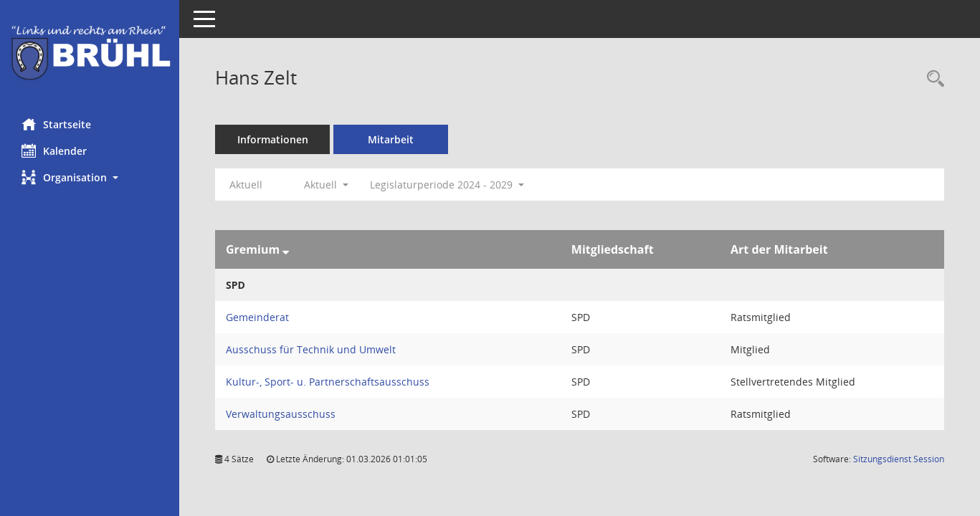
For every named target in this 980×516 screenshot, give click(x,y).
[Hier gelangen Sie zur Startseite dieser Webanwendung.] (90, 54)
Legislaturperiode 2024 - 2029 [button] (447, 185)
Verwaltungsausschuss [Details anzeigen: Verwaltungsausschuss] (281, 414)
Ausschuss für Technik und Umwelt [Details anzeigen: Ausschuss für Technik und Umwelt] (311, 349)
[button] (90, 177)
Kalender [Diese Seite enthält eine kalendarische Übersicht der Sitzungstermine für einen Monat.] (54, 150)
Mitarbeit (391, 139)
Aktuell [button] (326, 185)
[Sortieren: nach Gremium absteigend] (286, 249)
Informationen (273, 139)
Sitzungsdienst (899, 459)
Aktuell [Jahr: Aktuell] (246, 185)
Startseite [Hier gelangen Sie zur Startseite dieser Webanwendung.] (56, 124)
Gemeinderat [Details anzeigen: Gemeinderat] (257, 317)
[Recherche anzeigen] (932, 79)
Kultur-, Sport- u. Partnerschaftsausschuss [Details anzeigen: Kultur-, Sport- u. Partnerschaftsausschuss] (328, 382)
